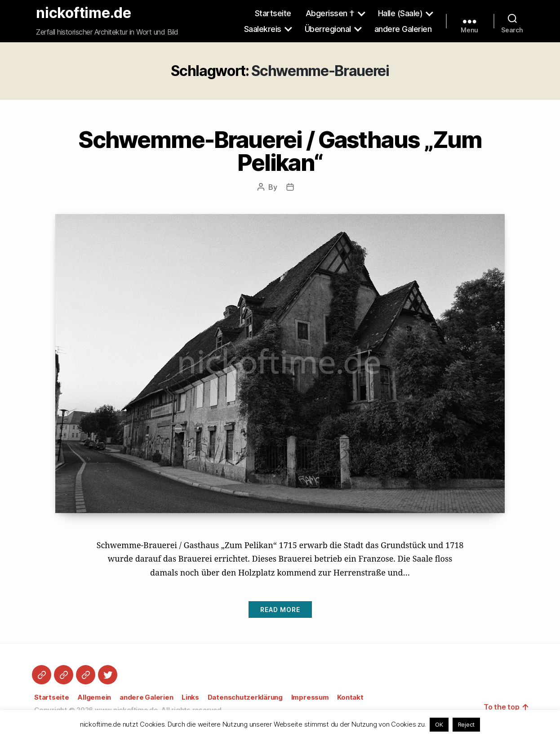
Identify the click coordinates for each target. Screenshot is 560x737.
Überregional (328, 29)
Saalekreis (263, 29)
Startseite (273, 13)
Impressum (310, 697)
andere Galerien (403, 29)
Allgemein (94, 697)
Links (190, 697)
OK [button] (439, 724)
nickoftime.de (84, 13)
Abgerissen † (330, 13)
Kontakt (350, 697)
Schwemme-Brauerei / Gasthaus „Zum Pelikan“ (280, 151)
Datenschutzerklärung (245, 697)
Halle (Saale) (400, 13)
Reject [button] (467, 724)
